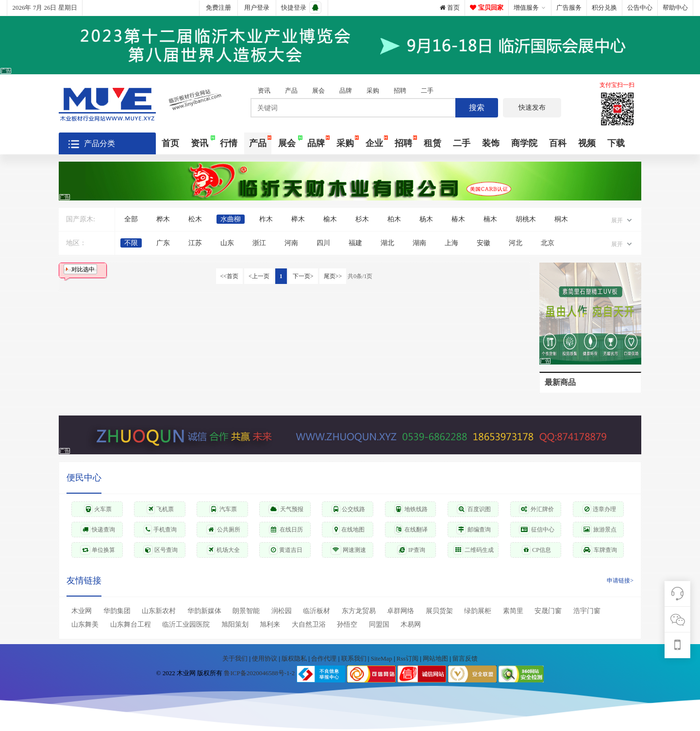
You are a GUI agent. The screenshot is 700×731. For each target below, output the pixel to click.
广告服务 (569, 8)
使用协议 (265, 658)
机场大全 (223, 550)
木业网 (82, 611)
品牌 (346, 91)
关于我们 (236, 658)
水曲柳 (231, 219)
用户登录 (257, 8)
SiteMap (382, 658)
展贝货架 (439, 611)
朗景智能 (246, 611)
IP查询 (411, 550)
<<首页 (230, 276)
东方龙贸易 (359, 611)
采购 (373, 91)
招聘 (400, 91)
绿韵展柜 (478, 611)
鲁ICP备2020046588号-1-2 (259, 673)
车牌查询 (599, 550)
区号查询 (160, 550)
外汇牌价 (536, 509)
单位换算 (98, 550)
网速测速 (348, 550)
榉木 (298, 219)
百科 (558, 143)
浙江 (259, 243)
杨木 (426, 219)
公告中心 (640, 8)
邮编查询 (474, 530)
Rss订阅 (408, 658)
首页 (450, 8)
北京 (548, 243)
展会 (318, 91)
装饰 (491, 143)
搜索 (477, 108)
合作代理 (325, 658)
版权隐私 (295, 658)
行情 (229, 143)
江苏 (195, 243)
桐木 (561, 219)
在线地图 (349, 530)
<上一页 (259, 276)
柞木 (266, 219)
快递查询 (98, 530)
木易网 (411, 624)
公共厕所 (223, 530)
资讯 (264, 91)
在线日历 (286, 530)
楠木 (490, 219)
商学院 (524, 143)
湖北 (387, 243)
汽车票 (223, 509)
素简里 (513, 611)
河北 (516, 243)
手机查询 (160, 530)
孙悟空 (347, 624)
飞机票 (160, 509)
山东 (227, 243)
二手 (427, 91)
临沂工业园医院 (186, 624)
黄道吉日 (286, 550)
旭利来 (270, 624)
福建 (355, 243)
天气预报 (286, 509)
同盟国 (379, 624)
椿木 (458, 219)
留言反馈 (465, 658)
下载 (616, 143)
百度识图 (474, 509)
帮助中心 (675, 8)
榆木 (330, 219)
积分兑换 (604, 8)
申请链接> (620, 581)
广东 (163, 243)
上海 (451, 243)
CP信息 (536, 550)
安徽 (483, 243)
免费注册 (218, 8)
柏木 (394, 219)
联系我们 (355, 658)
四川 (323, 243)
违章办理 (599, 509)
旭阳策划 (235, 624)
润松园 (282, 611)
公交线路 (348, 509)
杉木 (362, 219)
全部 (131, 219)
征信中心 (537, 530)
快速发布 (532, 108)
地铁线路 (411, 509)
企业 (374, 143)
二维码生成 (474, 550)
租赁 (433, 143)
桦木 (163, 219)
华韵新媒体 (204, 611)
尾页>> (333, 276)
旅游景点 (599, 530)
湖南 (419, 243)
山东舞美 (85, 624)
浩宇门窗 (587, 611)
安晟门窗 (548, 611)
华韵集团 (117, 611)
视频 (587, 143)
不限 (131, 243)
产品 (291, 91)
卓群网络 (400, 611)
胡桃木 (526, 219)
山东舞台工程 (131, 624)
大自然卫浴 (309, 624)
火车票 (98, 509)
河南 (291, 243)
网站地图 (436, 658)
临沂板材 (317, 611)
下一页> (303, 276)
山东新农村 (159, 611)
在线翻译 (411, 530)
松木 (195, 219)
